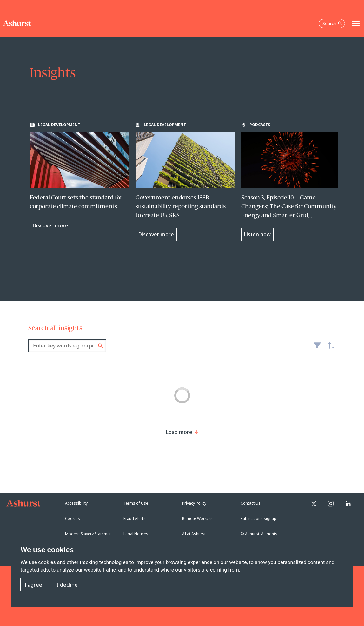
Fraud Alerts (135, 518)
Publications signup (258, 518)
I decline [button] (67, 585)
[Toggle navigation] (356, 24)
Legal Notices (136, 534)
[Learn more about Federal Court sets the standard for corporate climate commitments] (79, 177)
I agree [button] (33, 585)
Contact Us (251, 503)
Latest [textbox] (330, 349)
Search (100, 346)
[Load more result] (179, 432)
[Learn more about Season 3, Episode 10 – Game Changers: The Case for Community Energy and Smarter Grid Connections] (291, 182)
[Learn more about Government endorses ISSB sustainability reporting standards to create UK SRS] (185, 182)
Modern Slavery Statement (89, 534)
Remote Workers (197, 518)
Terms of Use (136, 503)
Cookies (73, 518)
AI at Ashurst (194, 534)
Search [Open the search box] (332, 23)
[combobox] (67, 346)
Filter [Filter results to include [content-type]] (317, 348)
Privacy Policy (194, 503)
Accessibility (76, 503)
